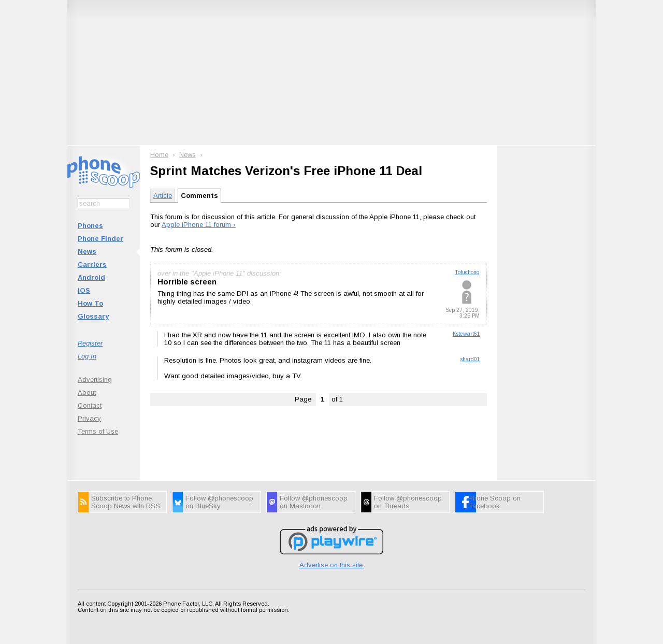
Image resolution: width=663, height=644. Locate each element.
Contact (90, 405)
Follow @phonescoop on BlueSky (219, 502)
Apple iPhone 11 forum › (199, 225)
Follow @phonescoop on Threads (408, 502)
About (87, 392)
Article (163, 196)
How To (90, 303)
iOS (84, 290)
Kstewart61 (466, 334)
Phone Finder (100, 239)
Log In (87, 356)
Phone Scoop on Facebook (494, 502)
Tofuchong (467, 272)
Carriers (92, 264)
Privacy (89, 418)
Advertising (95, 380)
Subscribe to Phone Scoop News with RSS (126, 502)
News (87, 252)
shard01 (470, 359)
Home (159, 155)
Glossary (93, 316)
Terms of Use (98, 431)
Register (90, 343)
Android (91, 277)
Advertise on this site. (332, 565)
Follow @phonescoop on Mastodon (314, 502)
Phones (90, 226)
